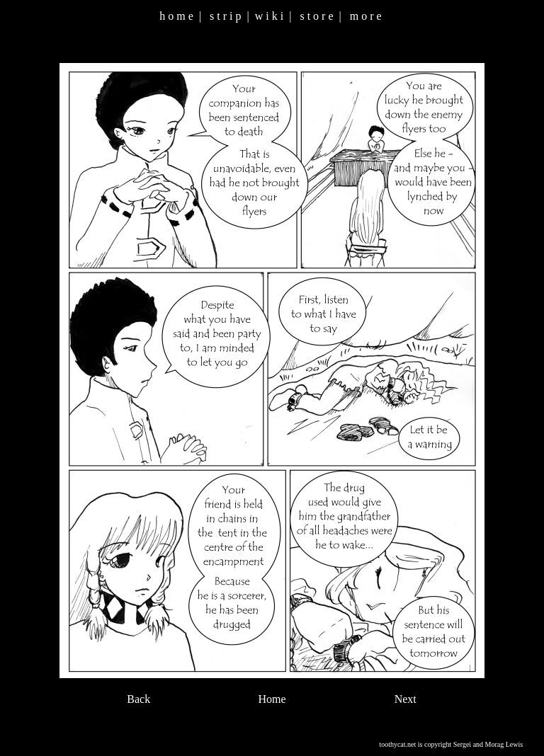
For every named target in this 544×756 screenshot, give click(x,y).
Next (406, 699)
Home (272, 699)
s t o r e (316, 16)
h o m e (176, 16)
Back (138, 699)
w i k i (269, 16)
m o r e (366, 16)
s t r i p (225, 16)
